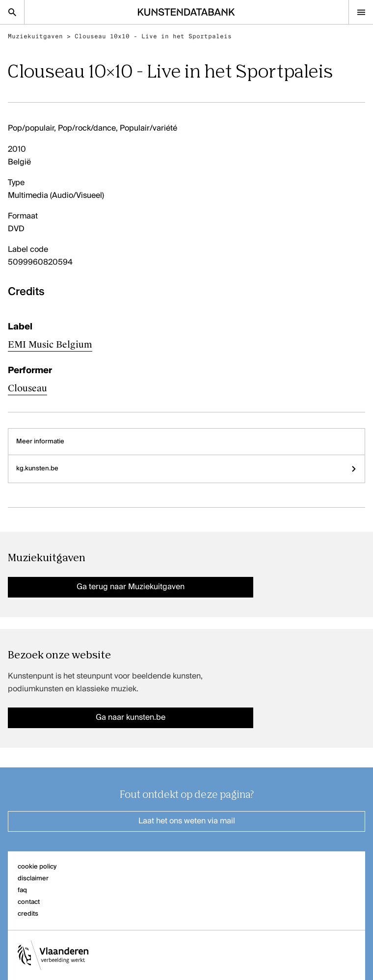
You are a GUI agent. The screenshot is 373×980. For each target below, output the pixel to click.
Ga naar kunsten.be (131, 718)
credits (28, 914)
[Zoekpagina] (12, 12)
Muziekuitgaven (35, 36)
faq (22, 890)
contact (29, 902)
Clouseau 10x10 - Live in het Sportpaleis (153, 36)
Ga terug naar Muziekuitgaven (131, 587)
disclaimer (33, 879)
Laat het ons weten (187, 821)
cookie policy (37, 867)
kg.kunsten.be (186, 469)
